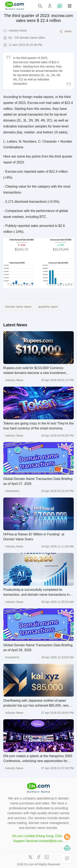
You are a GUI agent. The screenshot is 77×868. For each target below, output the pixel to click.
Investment (12, 491)
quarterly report (48, 307)
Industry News (14, 380)
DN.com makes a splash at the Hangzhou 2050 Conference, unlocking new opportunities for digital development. (38, 759)
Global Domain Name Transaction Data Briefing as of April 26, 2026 (38, 648)
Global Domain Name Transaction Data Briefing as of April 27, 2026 (38, 481)
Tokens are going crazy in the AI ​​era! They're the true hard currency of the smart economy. (38, 426)
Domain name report (18, 307)
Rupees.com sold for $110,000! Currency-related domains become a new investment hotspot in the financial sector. (34, 371)
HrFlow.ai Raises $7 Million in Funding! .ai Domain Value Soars (34, 537)
